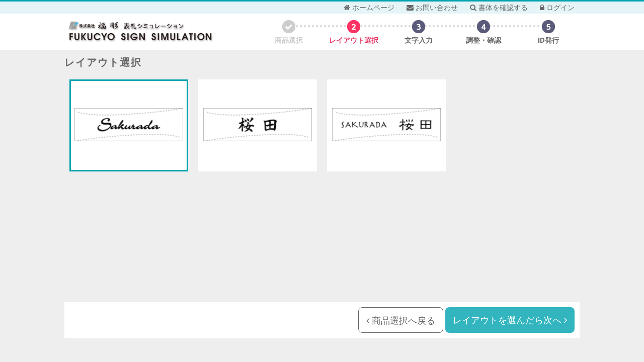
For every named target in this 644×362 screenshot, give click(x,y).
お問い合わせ (432, 7)
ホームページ (369, 7)
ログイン (557, 7)
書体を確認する (499, 7)
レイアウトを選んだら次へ (510, 320)
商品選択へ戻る (401, 320)
